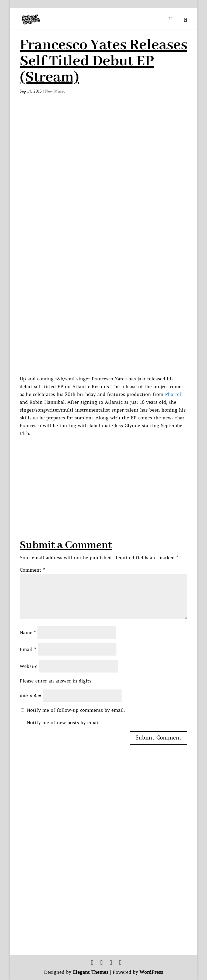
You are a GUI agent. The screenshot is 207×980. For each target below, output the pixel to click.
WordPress (151, 972)
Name (28, 632)
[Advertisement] (113, 475)
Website (29, 666)
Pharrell (174, 394)
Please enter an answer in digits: (56, 681)
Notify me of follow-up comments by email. (76, 710)
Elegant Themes (91, 972)
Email (28, 649)
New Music (55, 91)
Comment (32, 570)
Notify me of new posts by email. (64, 723)
